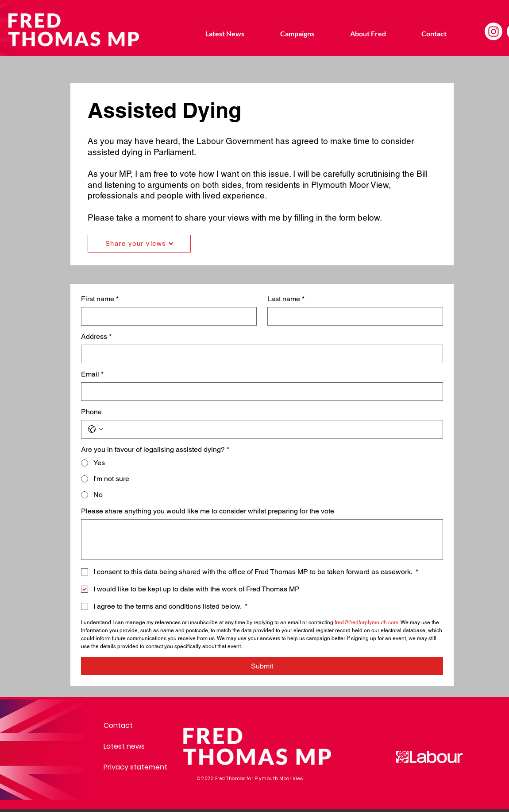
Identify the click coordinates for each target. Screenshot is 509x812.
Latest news (124, 746)
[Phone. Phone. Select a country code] (96, 429)
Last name (286, 299)
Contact (118, 725)
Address (96, 337)
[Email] (259, 392)
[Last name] (353, 316)
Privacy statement (135, 767)
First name (100, 299)
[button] (297, 34)
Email (92, 374)
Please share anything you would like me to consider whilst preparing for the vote (208, 511)
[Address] (259, 354)
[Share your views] (139, 244)
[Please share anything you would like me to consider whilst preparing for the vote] (262, 540)
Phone (91, 412)
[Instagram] (494, 31)
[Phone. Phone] (271, 429)
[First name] (166, 316)
